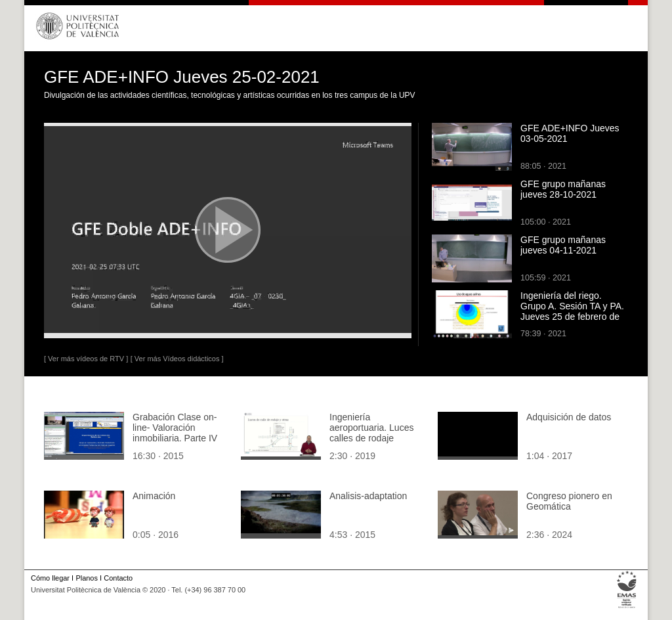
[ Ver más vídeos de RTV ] (86, 359)
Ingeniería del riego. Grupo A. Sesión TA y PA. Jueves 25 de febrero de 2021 (572, 311)
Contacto (118, 578)
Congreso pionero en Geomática (569, 501)
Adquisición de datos (569, 417)
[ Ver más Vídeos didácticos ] (177, 359)
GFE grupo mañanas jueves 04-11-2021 (563, 245)
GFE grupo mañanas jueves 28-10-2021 (563, 189)
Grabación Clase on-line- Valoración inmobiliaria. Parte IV (175, 428)
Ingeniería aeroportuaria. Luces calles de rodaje (371, 428)
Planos (86, 578)
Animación (154, 496)
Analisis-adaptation (368, 496)
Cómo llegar (50, 578)
